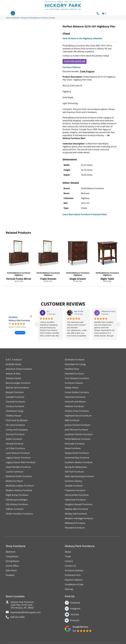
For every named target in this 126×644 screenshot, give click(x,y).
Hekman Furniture (74, 406)
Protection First (73, 575)
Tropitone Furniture (75, 490)
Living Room (12, 556)
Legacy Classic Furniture (18, 458)
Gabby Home (72, 388)
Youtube (75, 614)
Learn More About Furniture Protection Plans (85, 214)
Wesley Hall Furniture (76, 514)
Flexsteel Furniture (74, 374)
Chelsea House (13, 416)
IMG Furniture (72, 420)
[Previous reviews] (37, 324)
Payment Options (74, 580)
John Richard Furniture (76, 430)
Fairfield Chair (72, 369)
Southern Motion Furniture (79, 462)
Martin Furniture (14, 481)
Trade (68, 556)
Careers (69, 561)
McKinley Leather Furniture (20, 486)
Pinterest (75, 620)
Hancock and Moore (75, 402)
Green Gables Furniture (77, 392)
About (68, 552)
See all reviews (20, 333)
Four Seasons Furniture (77, 378)
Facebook (75, 603)
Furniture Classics (74, 383)
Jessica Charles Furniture (78, 425)
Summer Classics (74, 481)
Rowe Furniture (73, 448)
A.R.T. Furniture (14, 360)
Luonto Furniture (15, 472)
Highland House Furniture (78, 416)
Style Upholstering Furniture (79, 476)
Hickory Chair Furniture (77, 411)
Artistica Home (13, 378)
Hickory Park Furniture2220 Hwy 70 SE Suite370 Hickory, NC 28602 (22, 605)
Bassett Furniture (15, 392)
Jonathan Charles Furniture (79, 434)
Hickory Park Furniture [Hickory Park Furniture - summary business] (19, 321)
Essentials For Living (75, 364)
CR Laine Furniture (15, 425)
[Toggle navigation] (13, 13)
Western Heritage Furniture (79, 518)
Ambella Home (13, 364)
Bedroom (11, 552)
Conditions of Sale (74, 584)
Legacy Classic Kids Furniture (21, 462)
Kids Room (11, 570)
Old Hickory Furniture (17, 504)
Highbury (19, 275)
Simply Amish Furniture (77, 453)
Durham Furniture (15, 434)
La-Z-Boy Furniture (15, 448)
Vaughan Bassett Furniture (79, 504)
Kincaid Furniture (15, 444)
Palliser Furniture (15, 509)
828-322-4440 (18, 617)
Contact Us (70, 566)
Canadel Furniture (15, 397)
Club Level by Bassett (17, 420)
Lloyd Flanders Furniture (18, 467)
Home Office (12, 566)
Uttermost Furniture (75, 500)
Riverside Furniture (75, 444)
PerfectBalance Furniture (19, 273)
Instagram (75, 608)
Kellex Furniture (14, 439)
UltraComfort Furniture (77, 495)
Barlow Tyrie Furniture (17, 388)
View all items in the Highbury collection (82, 38)
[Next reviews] (118, 324)
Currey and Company (17, 430)
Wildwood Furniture (75, 523)
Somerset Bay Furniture (77, 458)
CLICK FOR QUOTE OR (75, 61)
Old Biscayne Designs (17, 500)
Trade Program (87, 71)
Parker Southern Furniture (19, 514)
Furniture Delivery (71, 67)
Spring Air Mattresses (76, 467)
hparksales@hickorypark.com (26, 612)
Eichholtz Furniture (75, 360)
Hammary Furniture (75, 397)
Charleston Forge (15, 411)
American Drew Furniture (19, 369)
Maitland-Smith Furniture (19, 476)
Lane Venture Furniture (18, 453)
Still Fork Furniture (74, 472)
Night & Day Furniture (17, 495)
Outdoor (10, 575)
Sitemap (69, 589)
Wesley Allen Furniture (76, 509)
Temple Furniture (74, 486)
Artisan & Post (13, 374)
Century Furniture (15, 406)
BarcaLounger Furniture (18, 383)
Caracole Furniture (15, 402)
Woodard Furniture (75, 528)
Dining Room (12, 561)
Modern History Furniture (19, 490)
